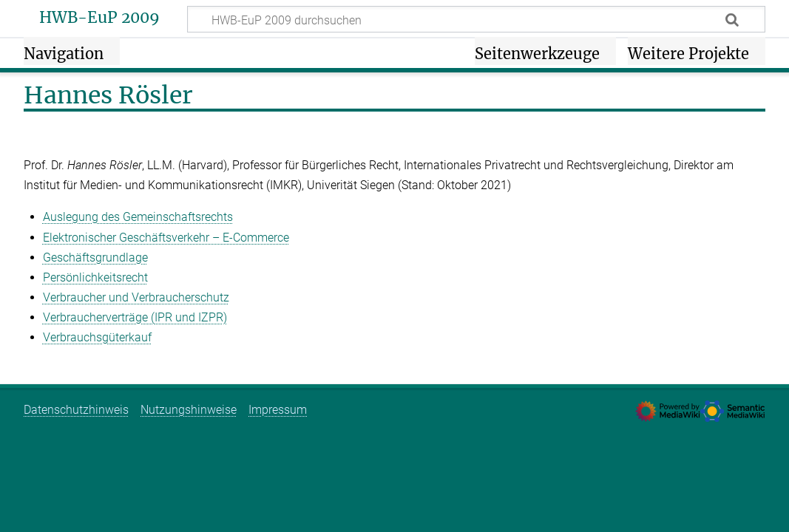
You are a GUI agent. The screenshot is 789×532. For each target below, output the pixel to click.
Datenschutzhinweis (76, 410)
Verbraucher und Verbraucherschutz (136, 297)
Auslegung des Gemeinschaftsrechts (138, 217)
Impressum (278, 410)
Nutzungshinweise (189, 410)
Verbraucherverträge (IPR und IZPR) (135, 317)
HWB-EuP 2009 (99, 18)
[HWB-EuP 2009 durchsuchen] (476, 19)
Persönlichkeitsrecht (95, 277)
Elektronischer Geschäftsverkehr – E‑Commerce (166, 238)
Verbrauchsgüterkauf (97, 337)
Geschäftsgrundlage (95, 258)
